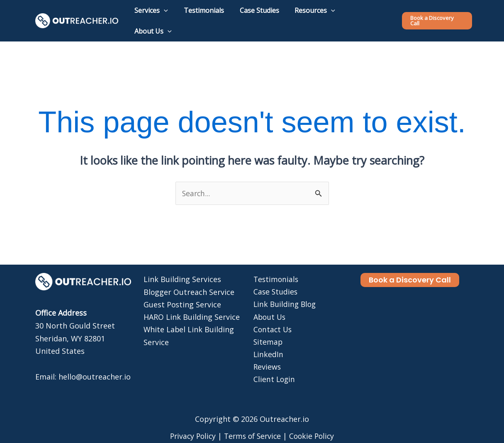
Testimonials (275, 268)
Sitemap (267, 331)
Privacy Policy (190, 425)
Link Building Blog (285, 293)
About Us (269, 306)
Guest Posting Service (183, 293)
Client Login (274, 370)
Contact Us (272, 319)
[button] (437, 15)
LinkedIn (267, 344)
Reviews (266, 357)
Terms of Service (253, 425)
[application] (172, 15)
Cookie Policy (315, 425)
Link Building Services (182, 268)
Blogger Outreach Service (189, 281)
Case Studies (275, 281)
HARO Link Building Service (192, 306)
